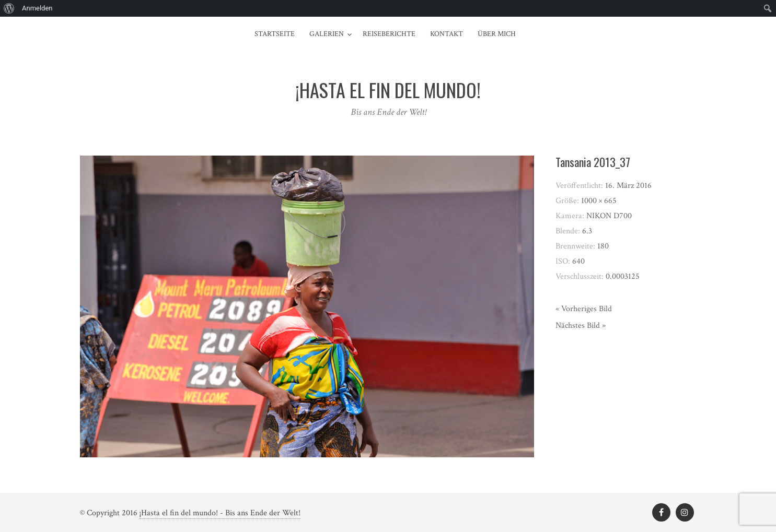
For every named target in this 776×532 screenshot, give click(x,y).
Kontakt (447, 34)
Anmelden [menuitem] (37, 8)
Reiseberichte (389, 34)
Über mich (497, 34)
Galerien (327, 34)
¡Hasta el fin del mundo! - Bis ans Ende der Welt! (220, 513)
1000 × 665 (599, 201)
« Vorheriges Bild (584, 309)
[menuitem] (9, 8)
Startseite (275, 34)
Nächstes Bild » (581, 326)
